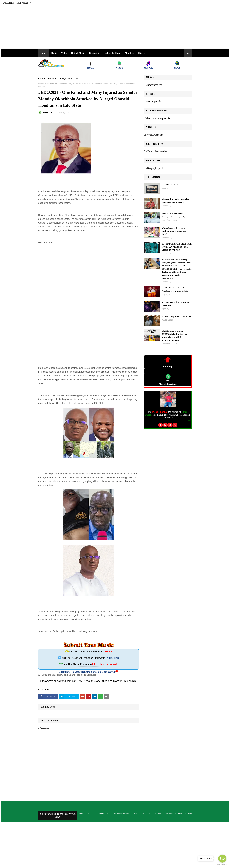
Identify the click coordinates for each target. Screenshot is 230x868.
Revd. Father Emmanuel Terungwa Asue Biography (173, 215)
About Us (129, 53)
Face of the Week (154, 813)
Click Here (113, 658)
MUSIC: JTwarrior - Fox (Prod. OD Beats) (176, 304)
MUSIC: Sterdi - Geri (171, 185)
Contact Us (103, 813)
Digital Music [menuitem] (78, 53)
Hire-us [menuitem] (142, 53)
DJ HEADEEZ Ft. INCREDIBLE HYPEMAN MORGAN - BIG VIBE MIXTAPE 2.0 (177, 247)
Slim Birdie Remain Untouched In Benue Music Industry (176, 201)
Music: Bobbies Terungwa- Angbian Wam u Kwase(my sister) (174, 231)
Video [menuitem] (64, 53)
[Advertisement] (97, 27)
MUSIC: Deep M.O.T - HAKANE (177, 317)
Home (41, 84)
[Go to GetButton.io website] (222, 865)
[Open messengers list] (222, 859)
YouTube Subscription (174, 813)
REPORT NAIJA (50, 113)
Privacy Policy (138, 813)
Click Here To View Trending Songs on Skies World (87, 672)
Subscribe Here (112, 53)
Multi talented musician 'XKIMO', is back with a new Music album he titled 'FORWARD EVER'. (175, 336)
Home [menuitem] (43, 53)
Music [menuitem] (54, 53)
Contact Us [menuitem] (95, 53)
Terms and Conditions (120, 813)
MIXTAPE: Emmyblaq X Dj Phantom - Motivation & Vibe (175, 289)
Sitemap (189, 813)
